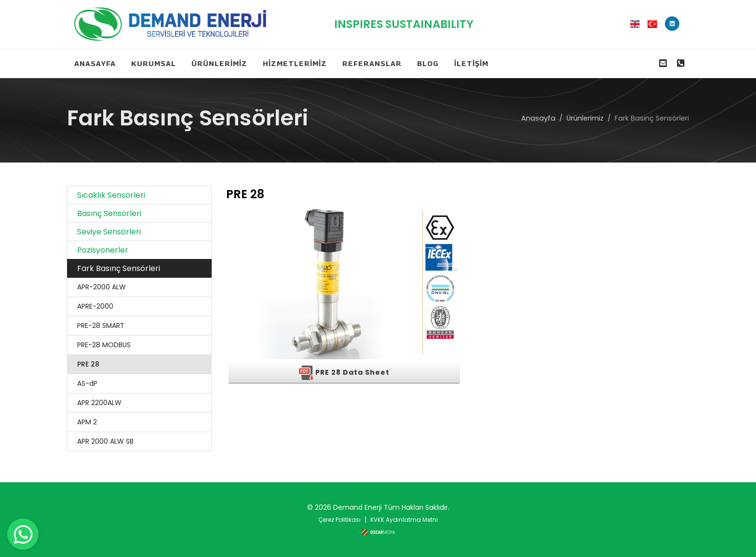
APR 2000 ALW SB (105, 441)
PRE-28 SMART (101, 326)
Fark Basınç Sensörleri (119, 268)
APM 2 (87, 422)
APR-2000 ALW (101, 287)
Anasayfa (538, 118)
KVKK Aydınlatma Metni (404, 520)
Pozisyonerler (103, 250)
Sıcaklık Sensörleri (111, 195)
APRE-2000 (95, 306)
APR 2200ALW (99, 403)
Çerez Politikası (339, 520)
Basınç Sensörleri (109, 213)
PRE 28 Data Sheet (344, 373)
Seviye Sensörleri (109, 232)
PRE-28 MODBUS (104, 345)
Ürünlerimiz (585, 118)
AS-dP (87, 383)
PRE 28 (88, 364)
